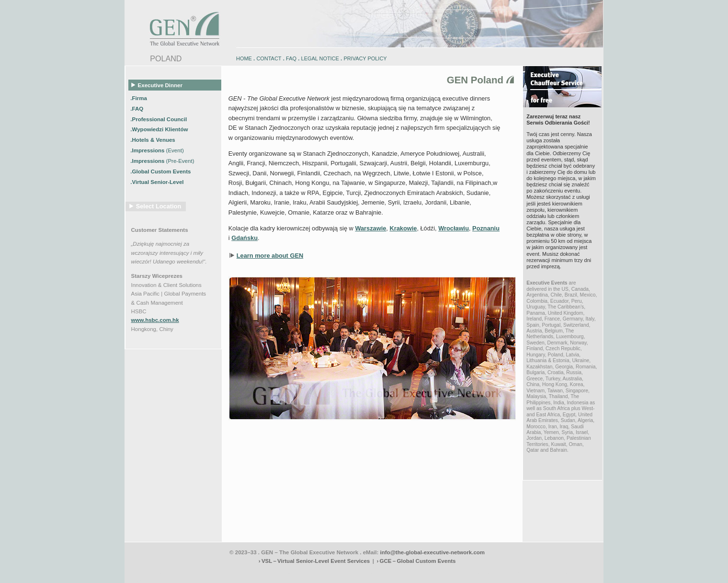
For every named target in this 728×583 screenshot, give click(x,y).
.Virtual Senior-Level (158, 182)
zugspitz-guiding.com (515, 573)
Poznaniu (486, 228)
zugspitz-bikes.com (435, 573)
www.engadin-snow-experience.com (264, 573)
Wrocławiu (454, 228)
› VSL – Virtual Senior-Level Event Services (314, 561)
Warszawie (370, 228)
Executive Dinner (157, 85)
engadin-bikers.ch (396, 573)
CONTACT (269, 58)
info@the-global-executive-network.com (433, 552)
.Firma (139, 98)
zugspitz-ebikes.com (560, 573)
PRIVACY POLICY (365, 58)
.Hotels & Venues (154, 140)
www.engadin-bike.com (148, 573)
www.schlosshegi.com (147, 580)
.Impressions (157, 150)
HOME (244, 58)
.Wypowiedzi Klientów (160, 129)
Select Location (159, 206)
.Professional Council (159, 119)
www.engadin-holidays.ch (199, 573)
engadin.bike (363, 573)
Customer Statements (160, 230)
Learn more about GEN (270, 256)
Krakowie (403, 228)
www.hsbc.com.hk (155, 320)
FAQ (291, 58)
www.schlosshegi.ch (192, 580)
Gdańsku (245, 238)
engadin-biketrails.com (325, 573)
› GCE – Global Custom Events (416, 561)
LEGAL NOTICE (320, 58)
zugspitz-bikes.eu (474, 573)
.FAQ (137, 108)
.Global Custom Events (161, 171)
